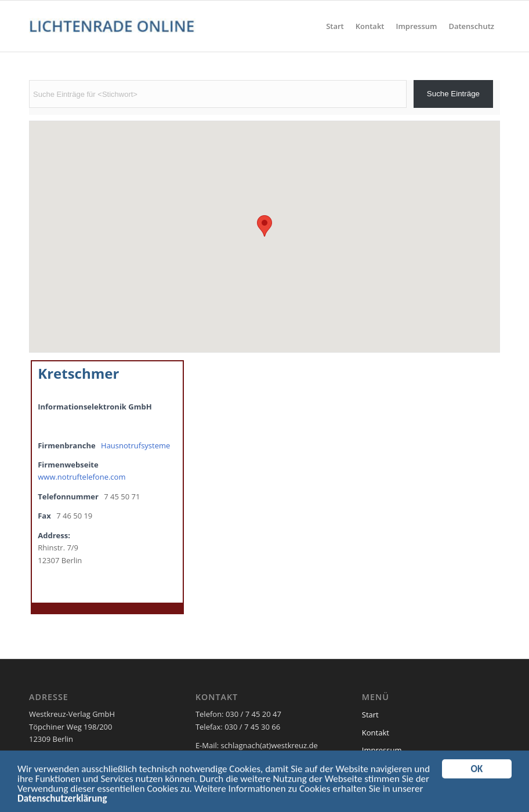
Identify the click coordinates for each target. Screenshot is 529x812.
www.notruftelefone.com (81, 477)
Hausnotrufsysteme (135, 445)
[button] (264, 226)
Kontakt (376, 733)
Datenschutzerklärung (62, 801)
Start (370, 715)
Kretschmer (78, 373)
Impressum (382, 750)
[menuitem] (335, 26)
